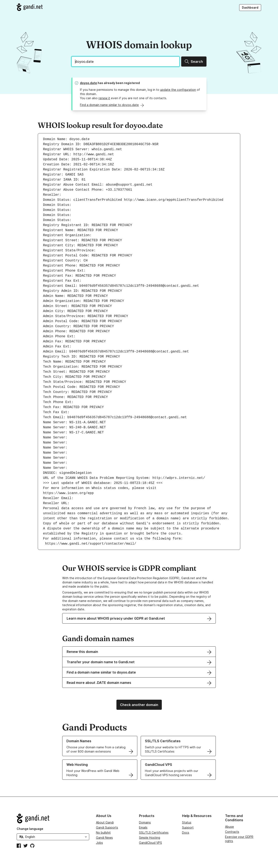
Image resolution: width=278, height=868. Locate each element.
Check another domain (139, 705)
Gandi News (104, 838)
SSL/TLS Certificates (154, 833)
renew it (104, 98)
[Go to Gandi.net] (30, 7)
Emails (143, 827)
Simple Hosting (150, 838)
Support (188, 827)
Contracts (232, 832)
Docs (186, 833)
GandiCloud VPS (150, 843)
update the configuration (178, 90)
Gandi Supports (107, 827)
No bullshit (103, 833)
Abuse (229, 827)
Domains (145, 822)
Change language (30, 829)
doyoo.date (88, 83)
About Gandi (105, 822)
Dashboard (250, 7)
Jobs (99, 843)
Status (187, 822)
